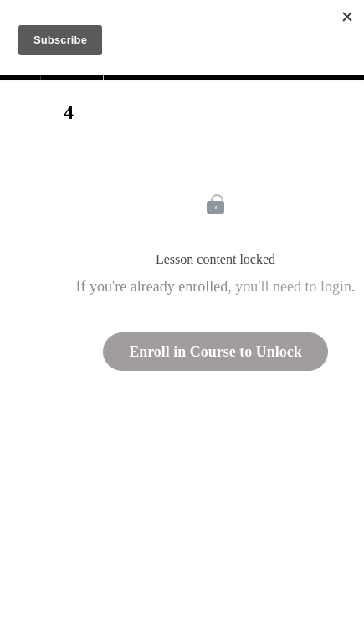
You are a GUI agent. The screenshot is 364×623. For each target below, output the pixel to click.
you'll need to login (293, 286)
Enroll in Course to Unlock (215, 352)
